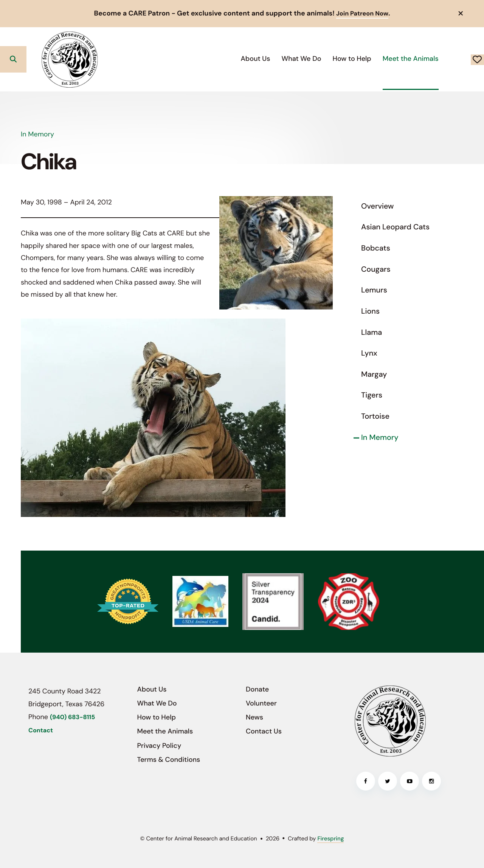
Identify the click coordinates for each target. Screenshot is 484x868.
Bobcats (376, 248)
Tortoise (375, 416)
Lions (370, 311)
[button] (461, 13)
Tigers (372, 395)
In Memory (380, 437)
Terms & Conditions (169, 759)
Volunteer (261, 703)
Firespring (330, 838)
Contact (41, 730)
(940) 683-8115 (72, 717)
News (254, 717)
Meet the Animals (357, 58)
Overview (377, 206)
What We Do (247, 58)
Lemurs (374, 290)
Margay (374, 374)
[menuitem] (202, 59)
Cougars (376, 269)
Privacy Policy (159, 745)
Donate (450, 59)
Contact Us (264, 731)
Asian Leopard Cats (395, 227)
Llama (372, 332)
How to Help (298, 58)
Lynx (369, 353)
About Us (202, 58)
